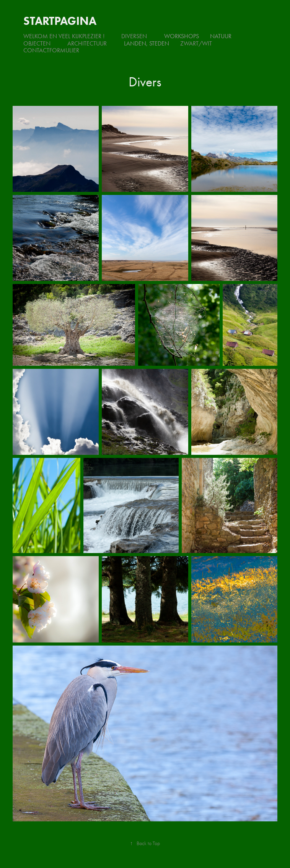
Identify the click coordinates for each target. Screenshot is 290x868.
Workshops (182, 36)
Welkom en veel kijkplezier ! (64, 36)
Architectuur (87, 43)
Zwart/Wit (196, 43)
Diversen (134, 36)
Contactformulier (51, 50)
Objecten (37, 43)
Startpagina (60, 21)
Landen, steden (147, 43)
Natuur (221, 36)
